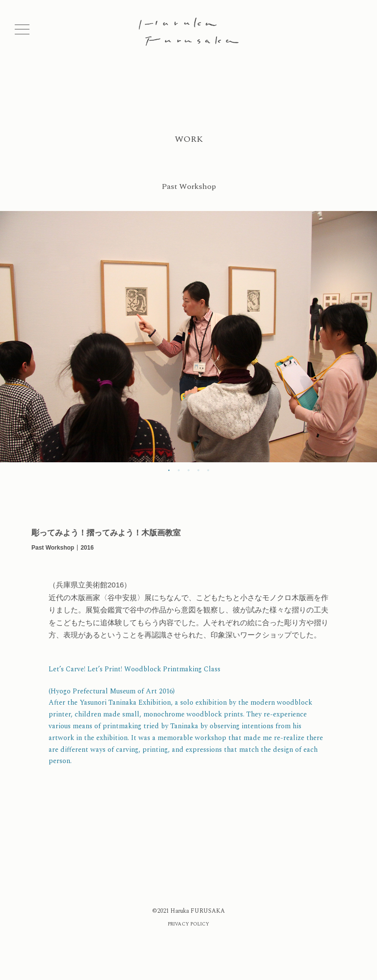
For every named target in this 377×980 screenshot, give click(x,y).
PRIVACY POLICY (188, 924)
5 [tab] (208, 470)
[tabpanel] (188, 337)
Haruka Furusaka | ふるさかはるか (189, 32)
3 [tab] (188, 470)
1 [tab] (169, 470)
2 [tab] (179, 470)
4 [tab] (198, 470)
